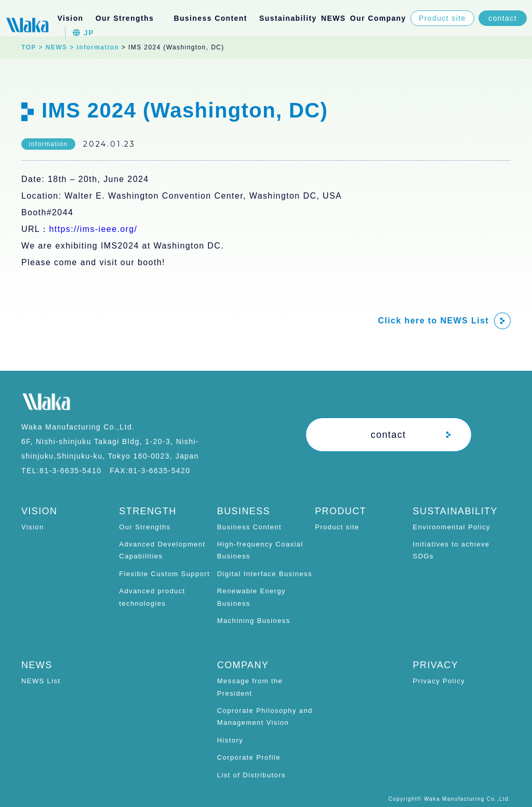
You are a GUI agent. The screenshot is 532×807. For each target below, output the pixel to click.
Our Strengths (145, 527)
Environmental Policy (452, 527)
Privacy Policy (439, 681)
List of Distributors (251, 775)
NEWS (334, 18)
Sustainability (288, 18)
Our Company (378, 18)
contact (503, 18)
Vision (70, 18)
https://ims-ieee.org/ (94, 229)
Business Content (249, 527)
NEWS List (41, 681)
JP (83, 33)
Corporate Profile (249, 757)
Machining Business (254, 621)
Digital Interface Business (265, 574)
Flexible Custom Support (164, 574)
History (230, 740)
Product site (442, 18)
